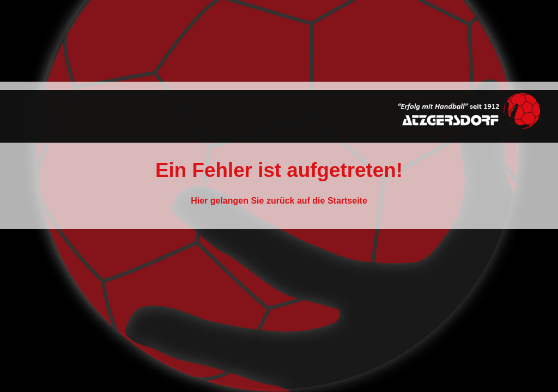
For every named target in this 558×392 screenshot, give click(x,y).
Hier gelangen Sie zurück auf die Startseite (279, 201)
